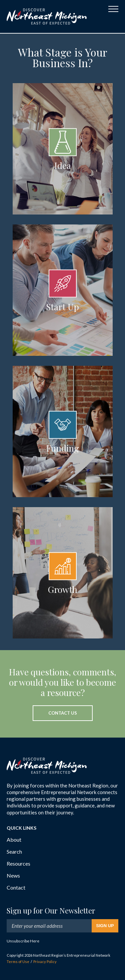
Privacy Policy (45, 962)
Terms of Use (18, 962)
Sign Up (105, 926)
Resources (18, 863)
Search (14, 851)
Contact (16, 887)
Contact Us (63, 713)
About (14, 840)
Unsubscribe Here (23, 941)
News (13, 875)
